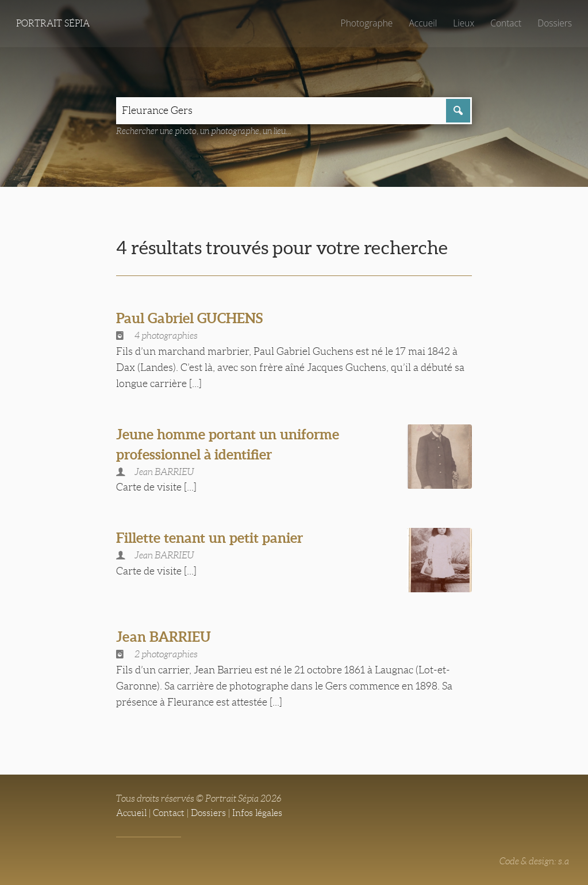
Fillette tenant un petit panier (213, 538)
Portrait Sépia (53, 23)
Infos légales (257, 812)
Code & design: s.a (534, 859)
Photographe (364, 23)
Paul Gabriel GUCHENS (193, 319)
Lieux (462, 23)
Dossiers (554, 23)
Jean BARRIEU (165, 635)
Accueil (421, 23)
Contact (505, 23)
